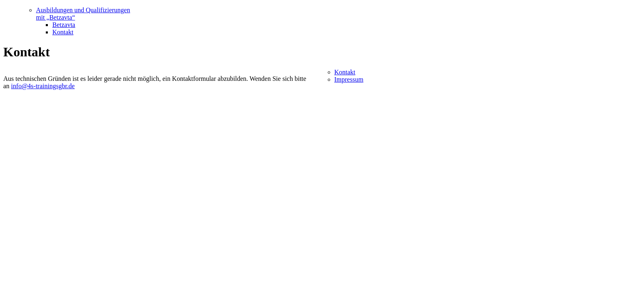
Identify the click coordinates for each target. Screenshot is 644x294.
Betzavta (64, 25)
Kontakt (63, 32)
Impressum (349, 79)
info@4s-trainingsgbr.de (43, 86)
